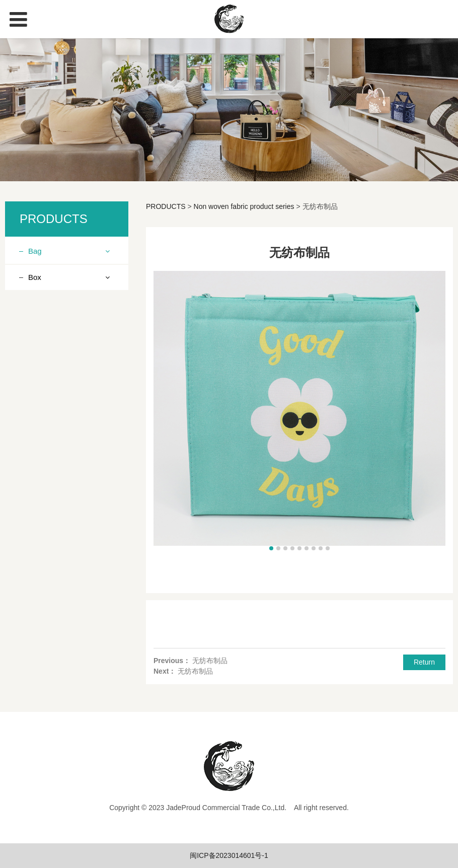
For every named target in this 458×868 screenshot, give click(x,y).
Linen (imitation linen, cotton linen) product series (69, 336)
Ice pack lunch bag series (66, 373)
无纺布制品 (210, 661)
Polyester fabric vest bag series (68, 433)
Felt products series (67, 458)
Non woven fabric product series (63, 282)
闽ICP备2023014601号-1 (229, 855)
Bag (35, 251)
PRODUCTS (166, 206)
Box (35, 518)
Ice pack (49, 475)
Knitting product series (71, 306)
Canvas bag (55, 493)
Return (424, 662)
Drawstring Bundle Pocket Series (65, 403)
